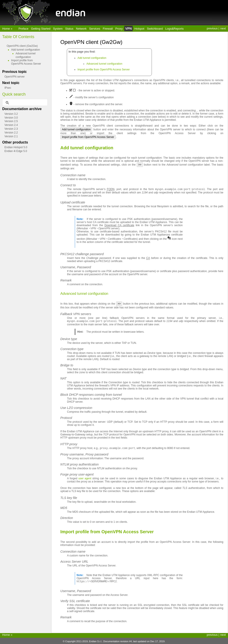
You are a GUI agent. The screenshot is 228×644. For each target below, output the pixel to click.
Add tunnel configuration (92, 58)
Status (69, 29)
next (223, 28)
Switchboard (155, 29)
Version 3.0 (11, 118)
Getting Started (41, 29)
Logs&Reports (175, 29)
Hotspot (139, 29)
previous (212, 28)
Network (81, 29)
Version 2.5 (11, 121)
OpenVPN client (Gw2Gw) (22, 46)
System (58, 29)
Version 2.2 (11, 133)
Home (6, 29)
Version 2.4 (11, 125)
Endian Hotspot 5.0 (16, 147)
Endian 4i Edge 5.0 (16, 151)
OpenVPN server (15, 77)
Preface (23, 29)
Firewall (108, 29)
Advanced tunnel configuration (104, 64)
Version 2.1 (11, 136)
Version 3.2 (11, 114)
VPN (128, 29)
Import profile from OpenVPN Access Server (104, 70)
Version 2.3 (11, 129)
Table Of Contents (18, 37)
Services (95, 29)
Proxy (119, 29)
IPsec (8, 88)
